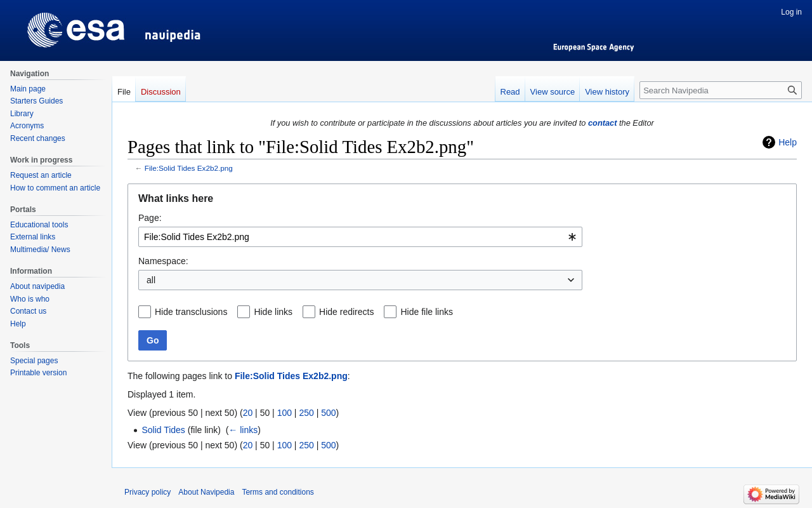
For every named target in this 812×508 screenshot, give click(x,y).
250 (306, 413)
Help (788, 142)
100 (285, 413)
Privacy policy (147, 492)
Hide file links (426, 312)
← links (243, 430)
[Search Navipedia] (721, 90)
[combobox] (360, 237)
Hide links (273, 312)
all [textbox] (151, 280)
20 (248, 413)
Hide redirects (346, 312)
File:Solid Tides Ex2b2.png (189, 168)
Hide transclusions (191, 312)
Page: (150, 218)
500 (328, 413)
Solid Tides (163, 430)
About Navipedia (206, 492)
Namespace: (163, 261)
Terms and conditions (278, 492)
